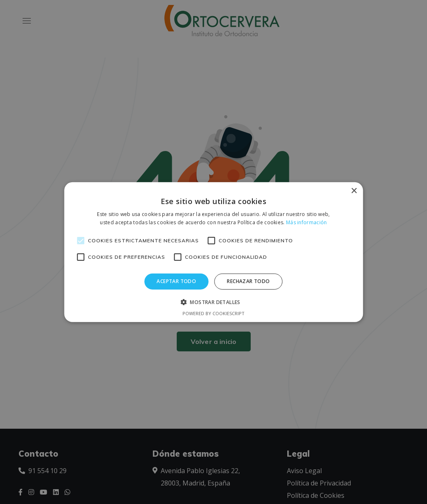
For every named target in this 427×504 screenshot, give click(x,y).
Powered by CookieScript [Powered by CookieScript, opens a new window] (213, 313)
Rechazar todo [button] (248, 281)
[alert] (213, 252)
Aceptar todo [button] (176, 281)
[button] (213, 302)
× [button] (354, 191)
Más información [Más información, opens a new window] (307, 222)
